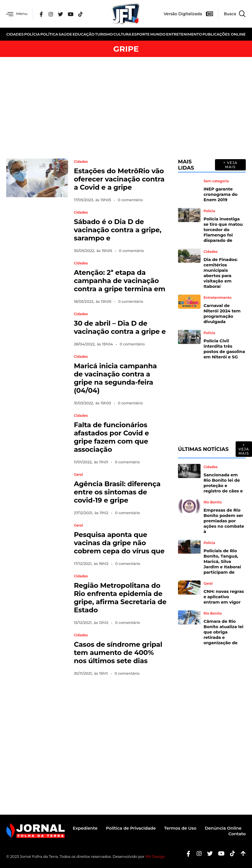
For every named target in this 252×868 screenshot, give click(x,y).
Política (49, 34)
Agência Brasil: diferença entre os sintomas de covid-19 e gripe (117, 492)
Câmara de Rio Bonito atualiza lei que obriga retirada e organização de (223, 632)
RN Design (155, 856)
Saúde (65, 34)
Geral (78, 475)
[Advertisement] (126, 108)
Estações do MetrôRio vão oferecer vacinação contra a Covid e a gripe (119, 179)
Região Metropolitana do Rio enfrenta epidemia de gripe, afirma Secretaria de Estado (120, 598)
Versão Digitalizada (183, 14)
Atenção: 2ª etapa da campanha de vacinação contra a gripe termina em (120, 281)
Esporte (141, 34)
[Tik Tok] (81, 14)
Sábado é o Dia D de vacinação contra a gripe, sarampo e (118, 230)
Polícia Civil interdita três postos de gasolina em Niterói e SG (224, 349)
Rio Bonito (212, 502)
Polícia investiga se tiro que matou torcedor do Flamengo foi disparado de (223, 230)
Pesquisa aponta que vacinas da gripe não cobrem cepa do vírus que (119, 543)
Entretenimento (184, 34)
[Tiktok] (230, 853)
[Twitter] (61, 14)
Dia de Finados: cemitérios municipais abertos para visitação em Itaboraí (220, 273)
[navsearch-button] (232, 14)
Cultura (122, 34)
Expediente (85, 828)
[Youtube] (219, 853)
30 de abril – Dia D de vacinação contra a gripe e (120, 327)
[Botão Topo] (241, 853)
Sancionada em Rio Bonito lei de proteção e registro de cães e (223, 483)
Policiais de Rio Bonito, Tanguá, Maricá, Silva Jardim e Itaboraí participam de (222, 561)
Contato (237, 834)
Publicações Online (224, 34)
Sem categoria (216, 181)
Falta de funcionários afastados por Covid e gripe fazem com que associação (111, 437)
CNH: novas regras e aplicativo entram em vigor (224, 597)
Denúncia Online (223, 828)
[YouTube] (71, 14)
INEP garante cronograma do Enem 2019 (220, 194)
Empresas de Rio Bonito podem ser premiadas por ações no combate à (224, 521)
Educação (84, 34)
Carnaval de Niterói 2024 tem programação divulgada (222, 314)
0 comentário (130, 200)
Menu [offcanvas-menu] (17, 14)
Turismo (104, 34)
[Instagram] (51, 14)
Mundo (158, 34)
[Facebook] (42, 14)
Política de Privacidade (131, 828)
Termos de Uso (180, 828)
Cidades (15, 34)
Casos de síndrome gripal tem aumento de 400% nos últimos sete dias (118, 653)
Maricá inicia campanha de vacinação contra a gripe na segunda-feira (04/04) (115, 378)
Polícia (32, 34)
